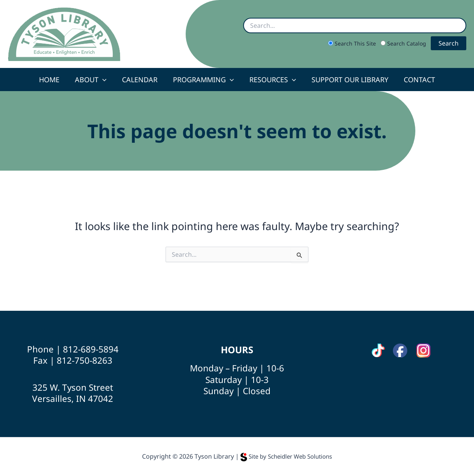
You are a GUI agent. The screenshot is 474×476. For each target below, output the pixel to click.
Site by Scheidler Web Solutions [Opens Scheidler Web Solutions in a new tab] (286, 456)
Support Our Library (347, 80)
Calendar (141, 80)
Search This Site (353, 43)
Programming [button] (203, 80)
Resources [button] (271, 80)
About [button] (94, 80)
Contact (415, 80)
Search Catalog (404, 43)
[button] (106, 80)
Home (54, 80)
